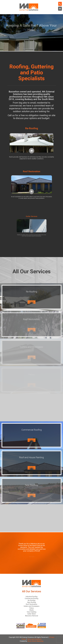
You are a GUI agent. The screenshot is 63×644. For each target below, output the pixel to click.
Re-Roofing (31, 600)
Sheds (31, 610)
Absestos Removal (32, 616)
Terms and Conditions (34, 639)
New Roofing (32, 602)
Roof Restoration (31, 604)
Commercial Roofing (31, 598)
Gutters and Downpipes (32, 606)
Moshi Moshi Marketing (35, 641)
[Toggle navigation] (60, 9)
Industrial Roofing (31, 597)
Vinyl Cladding (31, 612)
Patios (32, 608)
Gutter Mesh (32, 614)
